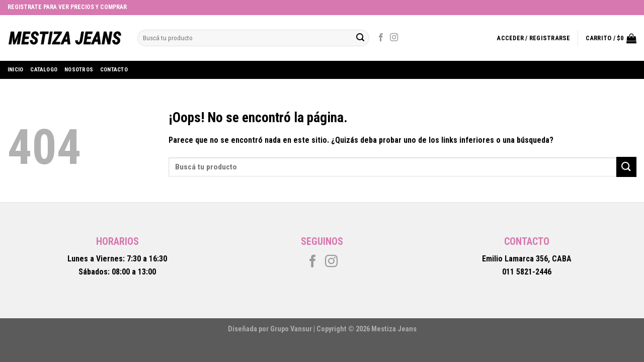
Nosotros (79, 70)
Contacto (114, 70)
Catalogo (44, 70)
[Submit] (626, 167)
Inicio (15, 70)
